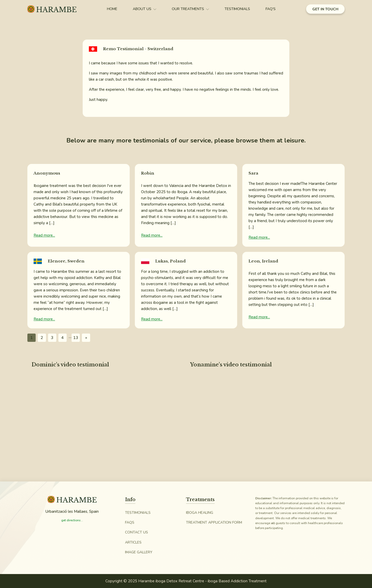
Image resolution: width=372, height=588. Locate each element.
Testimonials (237, 9)
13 (76, 338)
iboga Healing (200, 513)
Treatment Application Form (214, 522)
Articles (133, 542)
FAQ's (271, 9)
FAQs (130, 522)
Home (112, 9)
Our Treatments (190, 9)
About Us (145, 9)
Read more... (44, 235)
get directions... (72, 520)
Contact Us (137, 532)
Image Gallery (139, 552)
